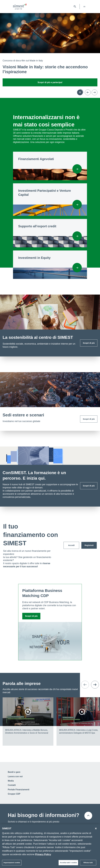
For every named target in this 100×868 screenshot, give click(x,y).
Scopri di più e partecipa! (50, 82)
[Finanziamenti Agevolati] (77, 169)
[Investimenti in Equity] (77, 268)
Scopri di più (89, 343)
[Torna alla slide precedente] (88, 92)
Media (11, 781)
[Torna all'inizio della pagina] (88, 816)
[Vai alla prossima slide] (95, 92)
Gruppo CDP (14, 794)
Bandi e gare (14, 772)
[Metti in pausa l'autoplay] (80, 92)
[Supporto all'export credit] (77, 236)
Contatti (12, 785)
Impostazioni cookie (12, 864)
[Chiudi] (96, 830)
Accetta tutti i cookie (68, 864)
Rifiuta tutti (88, 864)
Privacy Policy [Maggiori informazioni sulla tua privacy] (43, 855)
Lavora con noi (15, 776)
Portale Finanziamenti (19, 790)
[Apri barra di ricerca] (75, 7)
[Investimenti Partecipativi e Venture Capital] (77, 205)
